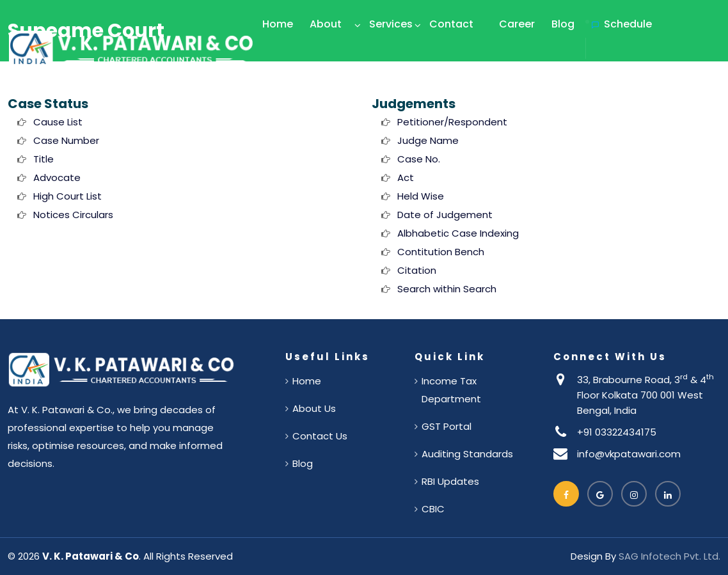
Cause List (58, 122)
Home (278, 24)
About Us (326, 48)
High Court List (67, 196)
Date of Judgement (445, 215)
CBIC (433, 509)
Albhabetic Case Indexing (458, 233)
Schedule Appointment (626, 48)
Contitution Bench (441, 252)
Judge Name (428, 140)
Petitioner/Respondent (452, 122)
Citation (417, 270)
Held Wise (421, 196)
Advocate (57, 177)
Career (517, 24)
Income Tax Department (451, 390)
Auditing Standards (467, 454)
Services (391, 24)
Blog (563, 24)
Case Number (66, 140)
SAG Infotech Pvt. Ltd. (669, 556)
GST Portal (447, 426)
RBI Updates (450, 481)
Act (406, 177)
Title (44, 159)
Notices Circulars (73, 215)
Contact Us (451, 48)
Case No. (419, 159)
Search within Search (447, 289)
